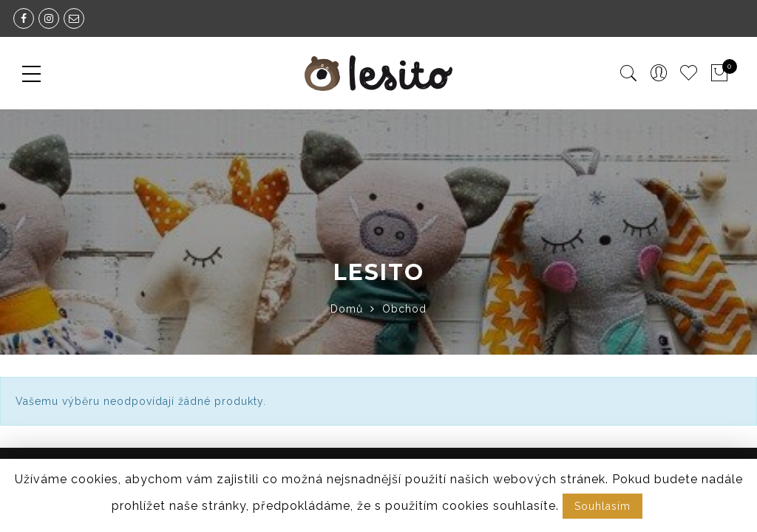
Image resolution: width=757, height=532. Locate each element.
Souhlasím (602, 506)
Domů (347, 309)
